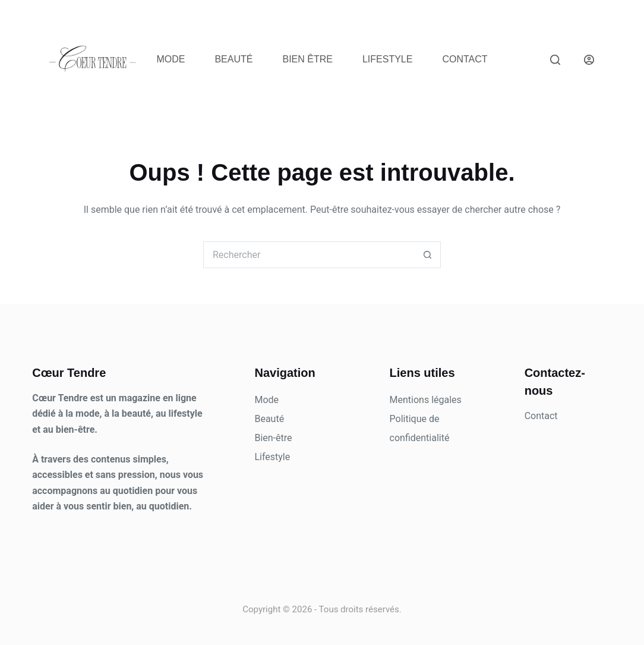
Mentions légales (426, 400)
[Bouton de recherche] (427, 255)
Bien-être (273, 438)
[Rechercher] (555, 60)
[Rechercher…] (309, 255)
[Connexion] (589, 60)
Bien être (307, 59)
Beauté (233, 59)
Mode (171, 59)
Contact (465, 59)
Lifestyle (387, 59)
